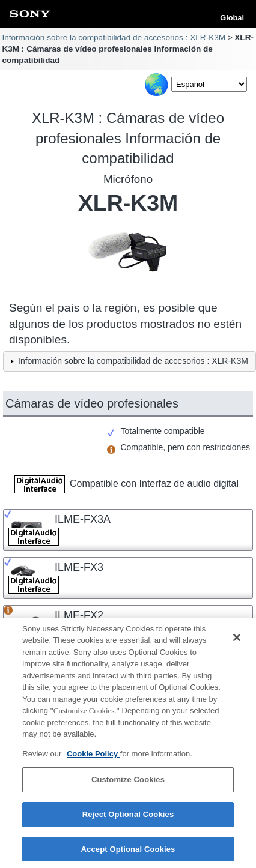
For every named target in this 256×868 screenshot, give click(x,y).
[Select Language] (209, 84)
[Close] (237, 641)
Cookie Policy (93, 757)
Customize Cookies (128, 784)
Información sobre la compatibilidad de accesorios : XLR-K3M (114, 38)
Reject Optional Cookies (128, 818)
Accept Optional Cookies (128, 853)
